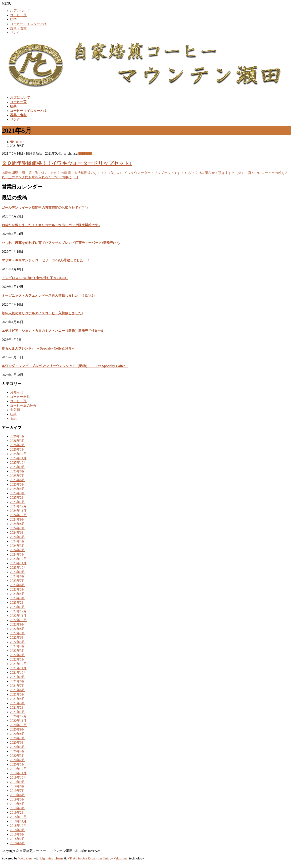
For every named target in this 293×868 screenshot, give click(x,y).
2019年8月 (17, 786)
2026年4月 (17, 436)
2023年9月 (17, 572)
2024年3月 (17, 546)
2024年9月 (17, 519)
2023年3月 (17, 598)
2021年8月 (17, 681)
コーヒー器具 (20, 397)
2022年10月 (18, 620)
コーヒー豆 (18, 15)
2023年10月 (18, 568)
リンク (15, 33)
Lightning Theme (52, 858)
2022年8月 (17, 629)
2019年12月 (18, 769)
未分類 (15, 410)
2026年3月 (17, 441)
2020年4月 (17, 751)
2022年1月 (17, 659)
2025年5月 (17, 484)
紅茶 (13, 19)
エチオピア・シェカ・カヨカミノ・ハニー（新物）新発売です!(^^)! (52, 331)
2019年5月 (17, 799)
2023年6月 (17, 585)
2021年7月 (17, 686)
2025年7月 (17, 476)
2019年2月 (17, 812)
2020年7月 (17, 738)
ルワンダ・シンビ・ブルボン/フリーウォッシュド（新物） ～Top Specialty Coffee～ (65, 366)
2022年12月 (18, 611)
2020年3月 (17, 756)
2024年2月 (17, 550)
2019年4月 (17, 804)
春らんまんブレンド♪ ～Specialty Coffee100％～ (38, 348)
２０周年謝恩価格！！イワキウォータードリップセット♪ (67, 163)
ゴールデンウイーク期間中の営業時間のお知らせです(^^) (45, 208)
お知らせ (85, 153)
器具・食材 (18, 28)
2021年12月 (18, 664)
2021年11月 (18, 668)
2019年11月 (18, 773)
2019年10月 (18, 777)
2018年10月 (18, 826)
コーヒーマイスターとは (28, 24)
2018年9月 (17, 830)
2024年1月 (17, 554)
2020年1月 (17, 764)
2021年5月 (17, 694)
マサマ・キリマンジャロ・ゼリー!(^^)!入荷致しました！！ (46, 260)
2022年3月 (17, 651)
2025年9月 (17, 467)
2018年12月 (18, 817)
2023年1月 (17, 607)
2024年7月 (17, 528)
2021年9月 (17, 677)
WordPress (25, 858)
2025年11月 (18, 458)
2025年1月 (17, 502)
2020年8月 (17, 734)
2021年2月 (17, 708)
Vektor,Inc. (121, 858)
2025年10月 (18, 463)
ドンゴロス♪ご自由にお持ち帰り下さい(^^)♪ (35, 278)
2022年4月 (17, 646)
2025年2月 (17, 498)
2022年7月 (17, 633)
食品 (13, 419)
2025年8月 (17, 471)
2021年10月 (18, 673)
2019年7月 (17, 791)
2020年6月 (17, 742)
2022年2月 (17, 655)
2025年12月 (18, 454)
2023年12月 (18, 559)
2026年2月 (17, 445)
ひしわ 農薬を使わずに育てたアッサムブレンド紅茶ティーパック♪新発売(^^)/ (61, 243)
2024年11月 (18, 511)
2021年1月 (17, 712)
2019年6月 (17, 795)
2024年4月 (17, 541)
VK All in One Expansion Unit (88, 858)
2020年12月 (18, 716)
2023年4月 (17, 594)
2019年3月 (17, 808)
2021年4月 (17, 699)
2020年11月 (18, 721)
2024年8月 (17, 524)
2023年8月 (17, 576)
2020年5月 (17, 747)
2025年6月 (17, 480)
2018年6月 (17, 843)
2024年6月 (17, 533)
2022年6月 (17, 638)
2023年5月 (17, 589)
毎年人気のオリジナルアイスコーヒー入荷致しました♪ (42, 313)
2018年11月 (18, 821)
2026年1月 (17, 449)
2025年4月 (17, 489)
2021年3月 (17, 703)
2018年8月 (17, 834)
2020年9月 (17, 729)
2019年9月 (17, 782)
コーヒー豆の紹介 (23, 405)
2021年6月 (17, 690)
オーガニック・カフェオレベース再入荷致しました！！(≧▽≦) (48, 295)
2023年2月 (17, 603)
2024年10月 (18, 515)
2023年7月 (17, 581)
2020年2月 (17, 760)
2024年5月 (17, 537)
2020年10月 (18, 725)
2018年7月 (17, 839)
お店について (20, 11)
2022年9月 (17, 624)
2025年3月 (17, 493)
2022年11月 (18, 616)
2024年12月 (18, 506)
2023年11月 (18, 563)
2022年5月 (17, 642)
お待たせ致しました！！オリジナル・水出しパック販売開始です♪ (51, 225)
